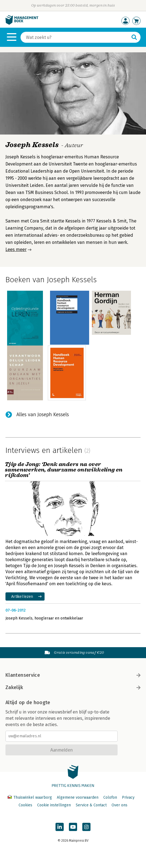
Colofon (110, 797)
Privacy (128, 797)
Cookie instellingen (54, 805)
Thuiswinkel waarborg (30, 797)
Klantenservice (73, 675)
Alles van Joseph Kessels (43, 415)
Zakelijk (73, 687)
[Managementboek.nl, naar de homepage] (22, 23)
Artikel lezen (22, 596)
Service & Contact (91, 805)
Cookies (25, 805)
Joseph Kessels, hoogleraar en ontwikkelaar (44, 618)
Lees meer (16, 249)
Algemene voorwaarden (78, 797)
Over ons (119, 805)
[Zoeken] (75, 37)
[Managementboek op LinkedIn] (60, 827)
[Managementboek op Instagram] (86, 827)
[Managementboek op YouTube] (73, 827)
